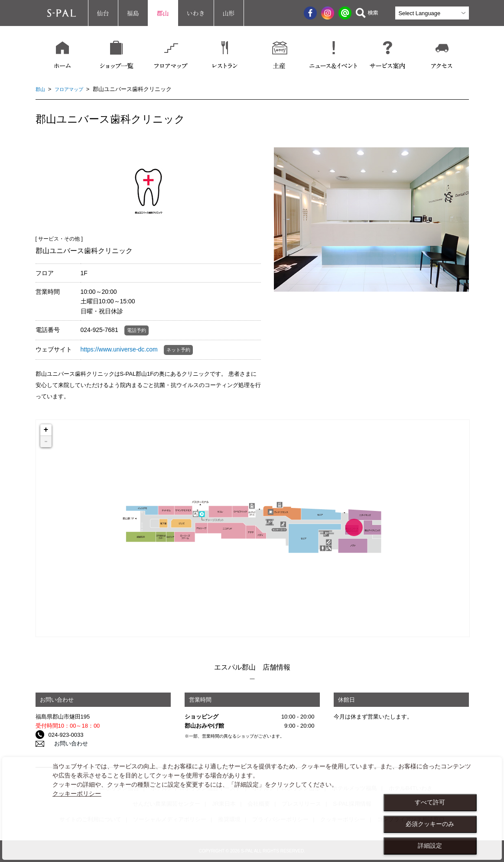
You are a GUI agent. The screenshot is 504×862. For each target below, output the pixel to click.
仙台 (103, 13)
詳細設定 (430, 846)
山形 (229, 13)
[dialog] (252, 808)
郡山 (163, 13)
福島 (133, 13)
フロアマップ (73, 89)
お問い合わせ (65, 744)
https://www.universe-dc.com (119, 349)
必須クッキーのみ (430, 824)
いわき (196, 13)
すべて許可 (430, 802)
